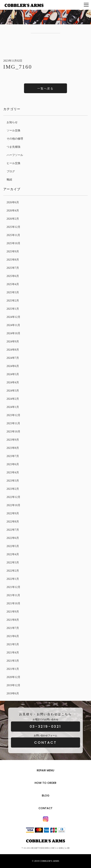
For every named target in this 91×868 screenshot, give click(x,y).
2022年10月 (13, 505)
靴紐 (9, 180)
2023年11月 (13, 423)
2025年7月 (13, 268)
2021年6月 (13, 636)
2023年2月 (13, 489)
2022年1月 (13, 579)
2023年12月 (13, 415)
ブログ (11, 171)
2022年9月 (13, 513)
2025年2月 (13, 301)
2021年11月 (13, 595)
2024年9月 (13, 342)
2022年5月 (13, 546)
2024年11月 (13, 325)
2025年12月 (13, 227)
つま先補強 (13, 147)
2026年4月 (13, 211)
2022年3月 (13, 563)
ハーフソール (15, 155)
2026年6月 (13, 202)
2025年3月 (13, 292)
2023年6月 (13, 464)
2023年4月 (13, 472)
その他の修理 (15, 139)
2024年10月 (13, 333)
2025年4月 (13, 284)
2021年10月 (13, 603)
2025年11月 (13, 235)
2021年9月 (13, 612)
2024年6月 (13, 366)
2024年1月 (13, 407)
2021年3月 (13, 661)
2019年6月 (13, 693)
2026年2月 (13, 219)
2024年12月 (13, 317)
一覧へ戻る (45, 89)
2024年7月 (13, 358)
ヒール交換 (13, 163)
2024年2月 (13, 399)
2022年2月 (13, 571)
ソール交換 (13, 130)
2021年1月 (13, 669)
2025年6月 (13, 276)
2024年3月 (13, 391)
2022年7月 (13, 530)
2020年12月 (13, 677)
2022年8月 (13, 522)
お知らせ (12, 122)
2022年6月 (13, 538)
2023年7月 (13, 456)
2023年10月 (13, 432)
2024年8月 (13, 350)
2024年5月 (13, 374)
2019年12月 (13, 685)
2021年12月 (13, 587)
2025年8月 (13, 260)
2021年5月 (13, 644)
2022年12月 (13, 497)
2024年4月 (13, 382)
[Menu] (86, 5)
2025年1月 (13, 309)
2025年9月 (13, 251)
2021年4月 (13, 653)
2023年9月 (13, 440)
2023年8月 (13, 448)
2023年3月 (13, 481)
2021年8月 (13, 620)
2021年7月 (13, 628)
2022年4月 (13, 554)
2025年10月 (13, 243)
